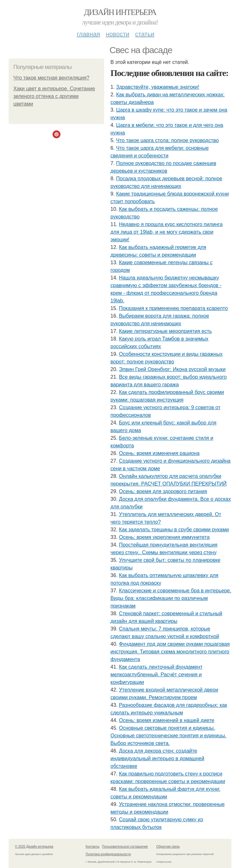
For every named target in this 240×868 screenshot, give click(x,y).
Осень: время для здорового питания (163, 491)
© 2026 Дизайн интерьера (34, 847)
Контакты (92, 847)
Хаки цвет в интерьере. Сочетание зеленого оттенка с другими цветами (54, 96)
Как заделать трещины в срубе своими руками (174, 530)
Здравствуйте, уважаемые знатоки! (158, 87)
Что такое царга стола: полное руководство (167, 140)
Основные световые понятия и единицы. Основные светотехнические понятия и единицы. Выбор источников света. (168, 736)
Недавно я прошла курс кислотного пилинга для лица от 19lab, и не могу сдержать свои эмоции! (166, 232)
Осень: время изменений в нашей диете (167, 720)
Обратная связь (168, 847)
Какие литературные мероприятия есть (166, 331)
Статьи (145, 34)
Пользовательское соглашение (125, 847)
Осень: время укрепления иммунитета (164, 537)
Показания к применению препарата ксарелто (173, 308)
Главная (88, 34)
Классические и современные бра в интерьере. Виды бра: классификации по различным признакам (171, 598)
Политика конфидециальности (108, 854)
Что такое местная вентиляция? (51, 78)
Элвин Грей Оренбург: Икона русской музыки (172, 369)
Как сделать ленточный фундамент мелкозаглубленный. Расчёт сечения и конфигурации (156, 675)
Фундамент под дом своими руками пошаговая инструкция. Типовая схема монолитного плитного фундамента (170, 652)
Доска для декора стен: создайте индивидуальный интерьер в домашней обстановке (157, 758)
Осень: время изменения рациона (159, 453)
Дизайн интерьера (120, 12)
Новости (117, 34)
